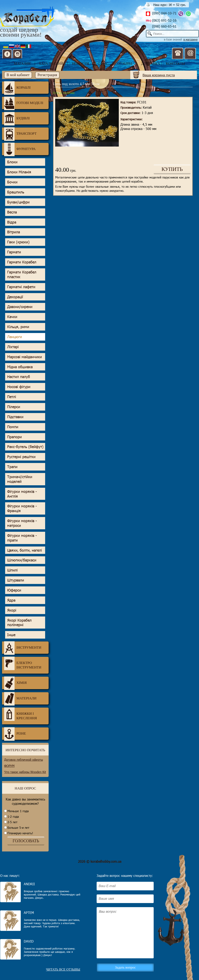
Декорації (15, 297)
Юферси (14, 590)
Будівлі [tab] (17, 118)
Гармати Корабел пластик (22, 274)
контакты (175, 64)
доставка (151, 64)
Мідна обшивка (20, 367)
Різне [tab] (15, 734)
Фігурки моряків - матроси (22, 523)
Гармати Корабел (22, 262)
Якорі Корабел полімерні (19, 623)
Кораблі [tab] (17, 88)
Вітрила (14, 232)
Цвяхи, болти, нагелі (25, 550)
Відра (12, 222)
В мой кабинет (18, 75)
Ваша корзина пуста (159, 75)
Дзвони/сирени (20, 307)
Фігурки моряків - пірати (22, 538)
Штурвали (16, 580)
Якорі (12, 610)
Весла (12, 212)
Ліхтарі (13, 347)
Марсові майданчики (25, 357)
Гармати (14, 252)
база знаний (51, 64)
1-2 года (13, 816)
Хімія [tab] (15, 683)
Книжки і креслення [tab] (21, 714)
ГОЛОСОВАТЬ (26, 841)
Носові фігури (19, 387)
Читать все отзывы (63, 969)
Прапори (14, 437)
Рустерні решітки (21, 457)
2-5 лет (12, 822)
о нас (103, 64)
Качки (12, 317)
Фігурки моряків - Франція (22, 508)
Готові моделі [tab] (24, 103)
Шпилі (12, 570)
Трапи (12, 467)
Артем (29, 913)
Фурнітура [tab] (20, 149)
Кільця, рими (18, 327)
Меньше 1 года (18, 811)
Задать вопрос (125, 967)
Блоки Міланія (19, 172)
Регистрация (47, 75)
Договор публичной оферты (23, 760)
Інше (11, 635)
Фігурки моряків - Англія (22, 494)
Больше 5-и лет (18, 828)
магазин (22, 64)
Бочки (12, 182)
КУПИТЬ (172, 169)
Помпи (13, 427)
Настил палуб (19, 377)
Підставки (15, 417)
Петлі (12, 397)
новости (80, 64)
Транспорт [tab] (20, 134)
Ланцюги (15, 337)
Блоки (12, 162)
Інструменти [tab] (23, 648)
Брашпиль (16, 192)
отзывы (125, 64)
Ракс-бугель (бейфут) (25, 447)
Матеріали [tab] (20, 698)
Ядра (11, 600)
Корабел (27, 17)
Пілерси (14, 407)
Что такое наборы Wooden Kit (25, 772)
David (29, 941)
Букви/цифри (18, 202)
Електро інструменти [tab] (23, 663)
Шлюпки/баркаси (22, 560)
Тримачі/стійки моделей (20, 479)
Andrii (29, 884)
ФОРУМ (9, 766)
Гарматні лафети (21, 287)
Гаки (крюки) (18, 242)
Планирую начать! (20, 833)
